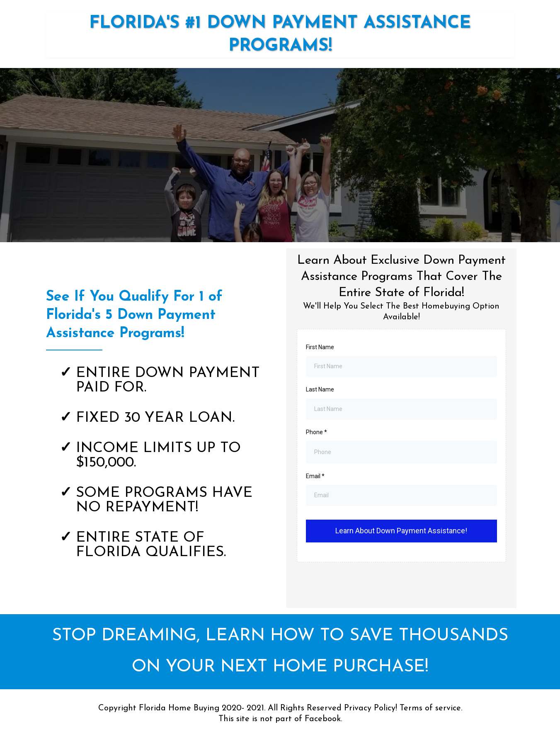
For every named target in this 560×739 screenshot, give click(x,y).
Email (315, 476)
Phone (316, 432)
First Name (320, 347)
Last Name (320, 389)
